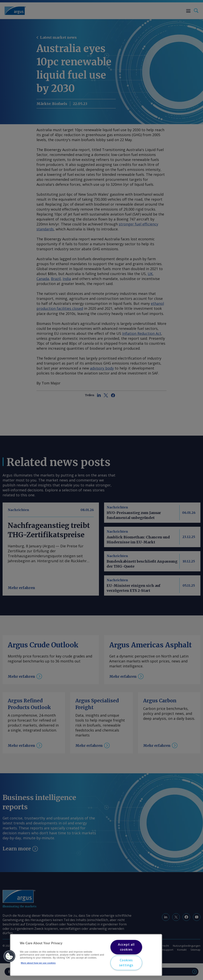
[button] (9, 956)
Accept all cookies (126, 947)
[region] (86, 955)
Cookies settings (126, 963)
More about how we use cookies (38, 963)
